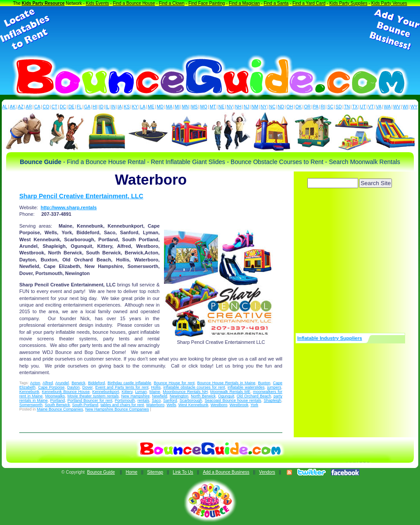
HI (95, 107)
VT (371, 107)
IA (119, 107)
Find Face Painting (207, 3)
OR (308, 107)
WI (405, 107)
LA (143, 107)
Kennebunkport (105, 392)
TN (347, 107)
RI (323, 107)
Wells (171, 405)
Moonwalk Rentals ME (230, 392)
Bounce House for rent (174, 383)
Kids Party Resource (43, 3)
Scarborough (191, 400)
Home (132, 472)
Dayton (73, 387)
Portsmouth (125, 400)
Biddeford (97, 383)
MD (160, 107)
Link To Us (183, 472)
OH (290, 107)
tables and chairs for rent (122, 405)
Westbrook (239, 405)
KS (127, 107)
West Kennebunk (193, 405)
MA (169, 107)
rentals (144, 400)
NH (238, 107)
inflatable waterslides (246, 387)
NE (221, 107)
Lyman (141, 392)
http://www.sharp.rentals (69, 207)
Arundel (62, 383)
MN (185, 107)
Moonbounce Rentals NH (185, 392)
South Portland (85, 405)
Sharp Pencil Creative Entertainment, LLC (81, 196)
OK (299, 107)
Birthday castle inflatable (129, 383)
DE (71, 107)
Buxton (264, 383)
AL (5, 107)
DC (63, 107)
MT (213, 107)
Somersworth (31, 405)
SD (339, 107)
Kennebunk (29, 392)
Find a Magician (244, 3)
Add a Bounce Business (226, 472)
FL (79, 107)
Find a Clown (171, 3)
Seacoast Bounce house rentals (233, 400)
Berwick (78, 383)
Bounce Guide (101, 472)
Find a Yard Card (309, 3)
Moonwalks (55, 396)
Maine (155, 392)
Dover (88, 387)
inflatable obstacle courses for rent (194, 387)
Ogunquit (226, 396)
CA (37, 107)
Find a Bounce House (134, 3)
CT (55, 107)
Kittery (127, 392)
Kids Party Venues (389, 3)
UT (363, 107)
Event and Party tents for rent (122, 387)
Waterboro (155, 405)
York (254, 405)
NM (255, 107)
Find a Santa (276, 3)
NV (230, 107)
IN (113, 107)
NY (263, 107)
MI (177, 107)
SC (330, 107)
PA (316, 107)
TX (355, 107)
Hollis (156, 387)
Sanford (170, 400)
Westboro (219, 405)
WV (397, 107)
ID (101, 107)
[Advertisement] (210, 30)
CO (46, 107)
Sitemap (155, 472)
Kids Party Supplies (348, 3)
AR (29, 107)
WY (414, 107)
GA (87, 107)
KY (135, 107)
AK (12, 107)
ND (281, 107)
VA (379, 107)
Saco (156, 400)
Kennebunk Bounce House (66, 392)
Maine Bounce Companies (60, 409)
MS (194, 107)
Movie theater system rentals (93, 396)
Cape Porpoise (51, 387)
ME (151, 107)
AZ (21, 107)
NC (272, 107)
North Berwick (203, 396)
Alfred (48, 383)
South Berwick (57, 405)
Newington (179, 396)
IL (107, 107)
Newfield (160, 396)
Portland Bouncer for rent (90, 400)
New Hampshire (135, 396)
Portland (57, 400)
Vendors (267, 472)
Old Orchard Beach (254, 396)
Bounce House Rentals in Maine (226, 383)
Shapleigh (272, 400)
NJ (246, 107)
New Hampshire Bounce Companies (117, 409)
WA (388, 107)
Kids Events (98, 3)
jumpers (274, 387)
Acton (35, 383)
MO (204, 107)
